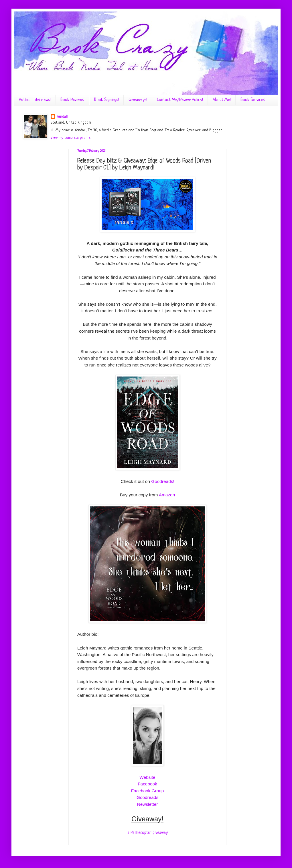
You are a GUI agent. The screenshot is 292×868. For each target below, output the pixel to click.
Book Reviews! (72, 100)
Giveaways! (138, 100)
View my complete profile (71, 138)
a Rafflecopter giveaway (148, 833)
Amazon (167, 495)
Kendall (62, 117)
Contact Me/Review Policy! (180, 100)
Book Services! (253, 100)
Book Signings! (106, 100)
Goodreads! (163, 481)
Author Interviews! (35, 100)
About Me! (222, 100)
